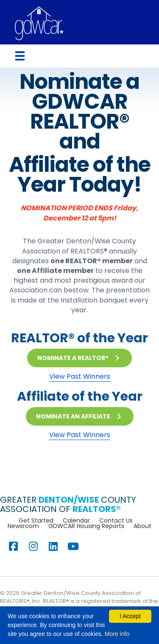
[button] (79, 358)
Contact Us (116, 520)
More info (117, 634)
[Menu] (20, 56)
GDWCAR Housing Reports (86, 526)
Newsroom (23, 526)
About (142, 526)
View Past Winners (80, 376)
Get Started (36, 520)
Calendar (76, 520)
